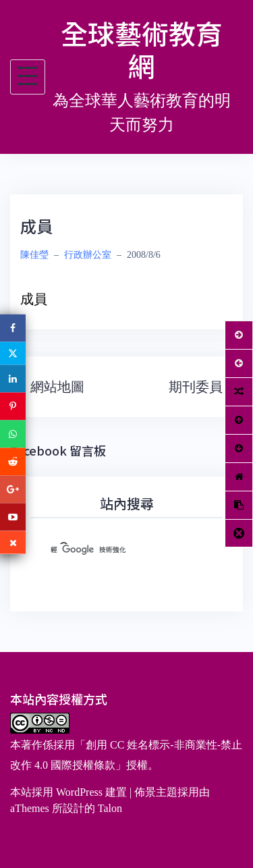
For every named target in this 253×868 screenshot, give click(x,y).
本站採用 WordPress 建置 (68, 792)
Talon (110, 808)
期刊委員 (196, 387)
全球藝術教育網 (142, 49)
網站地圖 (57, 387)
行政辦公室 (88, 255)
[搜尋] (110, 549)
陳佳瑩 (34, 255)
